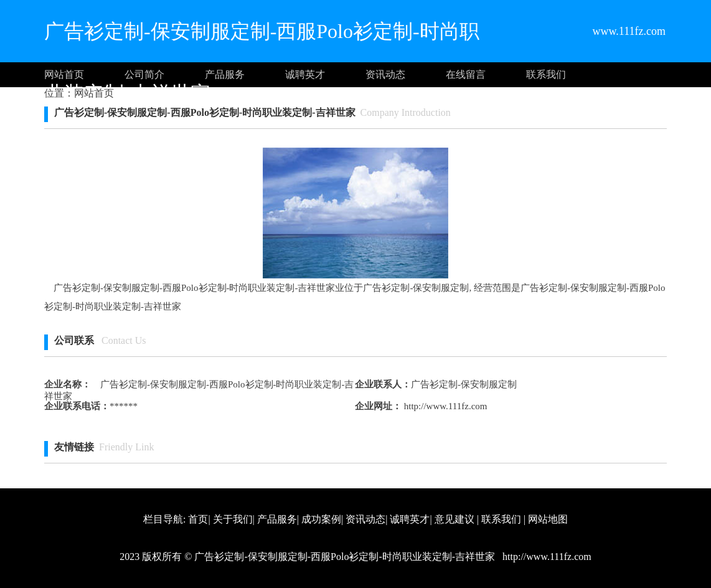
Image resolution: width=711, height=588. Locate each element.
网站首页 (64, 74)
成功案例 (321, 519)
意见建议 (454, 519)
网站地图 (548, 519)
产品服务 (225, 74)
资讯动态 (385, 74)
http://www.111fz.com (444, 406)
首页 (198, 519)
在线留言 (466, 74)
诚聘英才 (305, 74)
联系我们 (546, 74)
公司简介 (144, 74)
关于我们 (233, 519)
